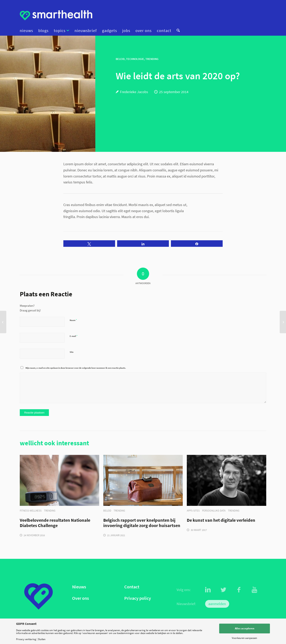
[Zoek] (177, 31)
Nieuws (79, 587)
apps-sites (193, 511)
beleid (107, 511)
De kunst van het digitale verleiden (221, 520)
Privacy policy (138, 598)
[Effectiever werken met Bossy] (283, 322)
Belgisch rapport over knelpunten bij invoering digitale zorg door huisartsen (142, 523)
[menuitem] (28, 31)
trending (50, 511)
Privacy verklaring (26, 639)
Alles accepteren (245, 628)
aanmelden (217, 604)
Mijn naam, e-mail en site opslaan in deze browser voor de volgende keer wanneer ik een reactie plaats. (76, 368)
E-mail (74, 336)
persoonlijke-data (214, 511)
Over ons (80, 598)
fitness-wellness (31, 511)
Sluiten (42, 639)
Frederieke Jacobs (134, 92)
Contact (132, 587)
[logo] (56, 15)
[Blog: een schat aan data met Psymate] (3, 322)
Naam (73, 320)
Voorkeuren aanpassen (244, 638)
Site (72, 352)
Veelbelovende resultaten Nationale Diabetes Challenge (55, 523)
